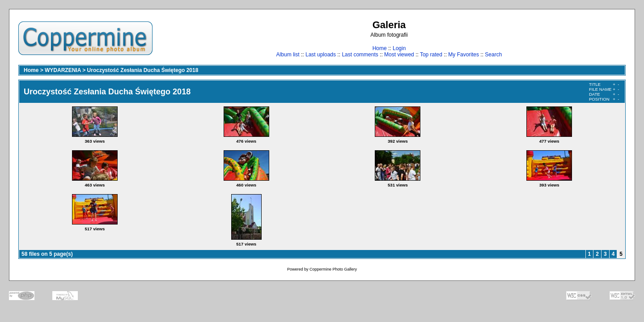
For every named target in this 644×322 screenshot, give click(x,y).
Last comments (360, 55)
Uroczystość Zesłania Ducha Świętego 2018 (143, 70)
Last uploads (321, 55)
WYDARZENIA (63, 70)
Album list (288, 55)
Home (380, 48)
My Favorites (464, 55)
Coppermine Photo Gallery (333, 269)
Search (493, 55)
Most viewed (399, 55)
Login (399, 48)
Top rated (431, 55)
